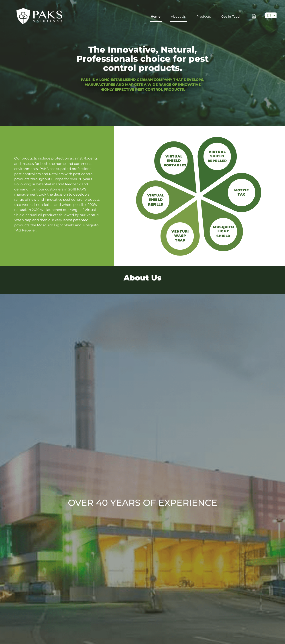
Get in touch (231, 16)
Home (156, 16)
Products (204, 16)
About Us (178, 16)
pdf (254, 16)
